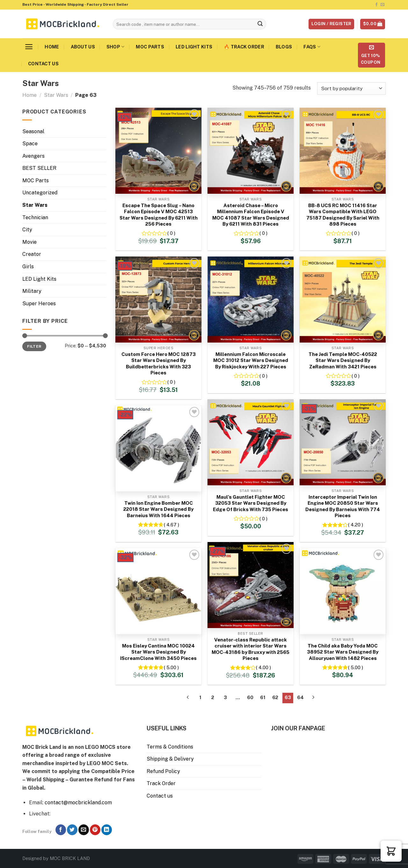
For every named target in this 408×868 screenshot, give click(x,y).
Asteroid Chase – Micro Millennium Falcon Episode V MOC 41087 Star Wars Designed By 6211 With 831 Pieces (251, 215)
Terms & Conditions (170, 747)
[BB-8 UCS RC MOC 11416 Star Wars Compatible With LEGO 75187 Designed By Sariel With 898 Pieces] (343, 151)
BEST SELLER (39, 168)
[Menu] (29, 47)
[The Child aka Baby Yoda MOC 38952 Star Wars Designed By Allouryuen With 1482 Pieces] (343, 591)
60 (250, 697)
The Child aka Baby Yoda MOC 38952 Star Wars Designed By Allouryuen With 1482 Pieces (343, 652)
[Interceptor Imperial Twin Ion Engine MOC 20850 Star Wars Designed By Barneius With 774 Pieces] (343, 442)
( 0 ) (171, 233)
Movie (29, 242)
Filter (34, 346)
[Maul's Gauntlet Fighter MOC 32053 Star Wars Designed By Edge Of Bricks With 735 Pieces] (251, 442)
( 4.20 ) (356, 525)
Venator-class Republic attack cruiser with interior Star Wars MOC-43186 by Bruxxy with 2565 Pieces (251, 649)
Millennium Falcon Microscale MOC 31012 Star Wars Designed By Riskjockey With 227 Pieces (251, 360)
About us (83, 47)
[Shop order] (351, 88)
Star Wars (56, 95)
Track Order (161, 783)
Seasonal (33, 131)
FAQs (312, 47)
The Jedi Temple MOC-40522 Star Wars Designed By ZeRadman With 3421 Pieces (343, 360)
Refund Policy (163, 771)
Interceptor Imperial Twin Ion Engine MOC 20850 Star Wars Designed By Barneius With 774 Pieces (343, 506)
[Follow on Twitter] (72, 830)
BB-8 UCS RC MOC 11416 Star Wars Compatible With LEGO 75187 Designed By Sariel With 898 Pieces (343, 215)
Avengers (33, 156)
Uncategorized (40, 193)
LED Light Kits (194, 47)
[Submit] (260, 24)
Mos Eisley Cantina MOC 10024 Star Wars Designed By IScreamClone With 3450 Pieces (158, 652)
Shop (116, 47)
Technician (35, 217)
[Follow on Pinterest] (95, 830)
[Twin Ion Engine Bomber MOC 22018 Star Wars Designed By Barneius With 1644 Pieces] (158, 448)
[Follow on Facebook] (376, 5)
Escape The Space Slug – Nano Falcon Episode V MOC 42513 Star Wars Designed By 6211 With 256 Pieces (159, 215)
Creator (32, 254)
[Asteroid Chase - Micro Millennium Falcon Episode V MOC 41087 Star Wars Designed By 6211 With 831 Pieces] (251, 151)
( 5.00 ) (171, 667)
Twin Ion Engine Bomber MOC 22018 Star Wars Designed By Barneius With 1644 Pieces (158, 509)
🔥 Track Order (244, 47)
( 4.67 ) (171, 525)
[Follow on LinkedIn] (107, 830)
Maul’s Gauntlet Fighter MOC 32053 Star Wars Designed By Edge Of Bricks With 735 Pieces (251, 503)
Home (52, 47)
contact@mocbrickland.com (78, 803)
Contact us (43, 64)
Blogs (284, 47)
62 (275, 697)
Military (32, 291)
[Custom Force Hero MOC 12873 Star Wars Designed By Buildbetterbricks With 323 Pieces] (158, 300)
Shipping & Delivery (170, 759)
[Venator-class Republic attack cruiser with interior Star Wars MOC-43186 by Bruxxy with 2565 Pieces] (251, 585)
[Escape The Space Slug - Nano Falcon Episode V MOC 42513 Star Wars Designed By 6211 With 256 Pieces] (158, 151)
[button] (391, 851)
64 (300, 697)
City (27, 230)
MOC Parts (150, 47)
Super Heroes (39, 304)
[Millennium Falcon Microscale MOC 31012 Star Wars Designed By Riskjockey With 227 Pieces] (251, 300)
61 (263, 697)
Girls (28, 267)
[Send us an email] (382, 5)
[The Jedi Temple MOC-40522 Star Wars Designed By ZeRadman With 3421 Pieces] (343, 300)
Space (30, 144)
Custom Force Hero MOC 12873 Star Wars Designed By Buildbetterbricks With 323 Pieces (159, 364)
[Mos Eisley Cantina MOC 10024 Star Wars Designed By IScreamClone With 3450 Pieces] (158, 591)
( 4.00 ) (263, 667)
